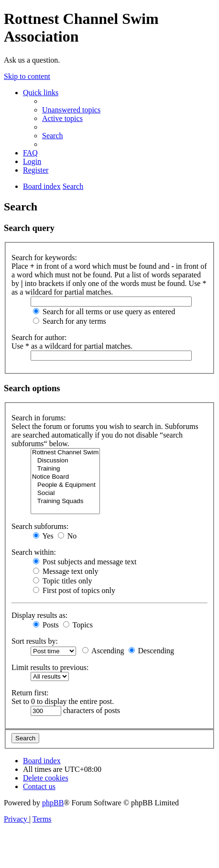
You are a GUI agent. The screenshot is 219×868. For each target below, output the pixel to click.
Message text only (66, 571)
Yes (43, 536)
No (67, 536)
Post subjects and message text (85, 562)
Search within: (34, 552)
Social (65, 493)
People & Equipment (65, 485)
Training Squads (65, 501)
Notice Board (65, 477)
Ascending (103, 651)
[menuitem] (71, 110)
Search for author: (39, 337)
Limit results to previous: (50, 667)
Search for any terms (70, 321)
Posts (46, 625)
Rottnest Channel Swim (65, 453)
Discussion (65, 461)
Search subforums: (40, 526)
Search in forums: (39, 418)
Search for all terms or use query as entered (104, 312)
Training (65, 469)
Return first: (30, 693)
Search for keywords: (44, 258)
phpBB (53, 803)
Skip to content (27, 76)
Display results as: (39, 615)
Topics (78, 625)
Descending (152, 651)
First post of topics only (74, 590)
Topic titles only (62, 581)
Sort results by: (35, 641)
